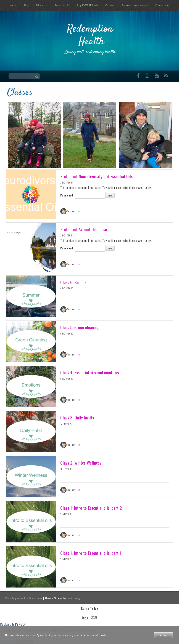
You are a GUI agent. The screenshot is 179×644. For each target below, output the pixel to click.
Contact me (162, 5)
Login (85, 618)
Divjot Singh (74, 598)
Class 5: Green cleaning (80, 327)
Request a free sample (135, 5)
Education (42, 5)
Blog (26, 5)
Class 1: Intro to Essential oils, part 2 (91, 508)
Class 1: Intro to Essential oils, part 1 (91, 553)
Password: (83, 195)
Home (13, 5)
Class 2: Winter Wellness (81, 463)
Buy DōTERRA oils (88, 5)
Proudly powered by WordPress (24, 598)
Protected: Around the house (84, 229)
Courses (110, 5)
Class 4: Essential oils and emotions (90, 372)
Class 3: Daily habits (77, 417)
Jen (78, 211)
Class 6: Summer (74, 282)
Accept (164, 635)
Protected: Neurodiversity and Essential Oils (96, 176)
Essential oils (62, 5)
